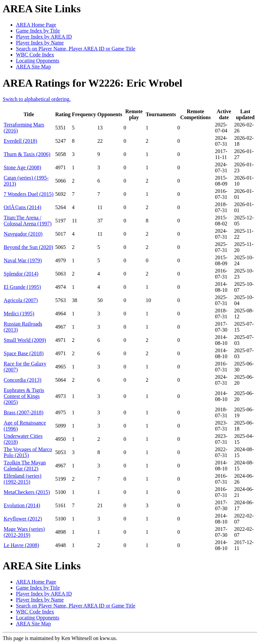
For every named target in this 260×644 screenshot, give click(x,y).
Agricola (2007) (21, 300)
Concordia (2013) (22, 380)
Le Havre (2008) (21, 545)
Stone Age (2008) (22, 167)
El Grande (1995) (22, 287)
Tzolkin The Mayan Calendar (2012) (25, 466)
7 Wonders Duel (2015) (29, 194)
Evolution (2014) (22, 505)
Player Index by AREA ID (44, 37)
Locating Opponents (38, 61)
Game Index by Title (38, 31)
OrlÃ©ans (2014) (22, 207)
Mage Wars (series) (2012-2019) (24, 532)
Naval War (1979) (23, 260)
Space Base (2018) (24, 353)
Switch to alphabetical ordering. (37, 99)
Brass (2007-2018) (24, 412)
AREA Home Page (36, 25)
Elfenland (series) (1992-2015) (22, 479)
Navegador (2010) (23, 234)
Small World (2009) (25, 340)
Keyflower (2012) (23, 519)
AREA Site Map (33, 67)
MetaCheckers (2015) (27, 492)
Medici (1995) (19, 314)
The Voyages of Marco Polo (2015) (28, 452)
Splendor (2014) (21, 274)
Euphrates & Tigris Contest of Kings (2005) (24, 396)
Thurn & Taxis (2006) (27, 154)
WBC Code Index (35, 55)
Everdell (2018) (20, 141)
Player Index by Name (40, 43)
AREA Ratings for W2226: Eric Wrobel (92, 83)
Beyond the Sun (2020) (28, 247)
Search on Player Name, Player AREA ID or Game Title (76, 49)
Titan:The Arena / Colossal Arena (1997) (28, 221)
